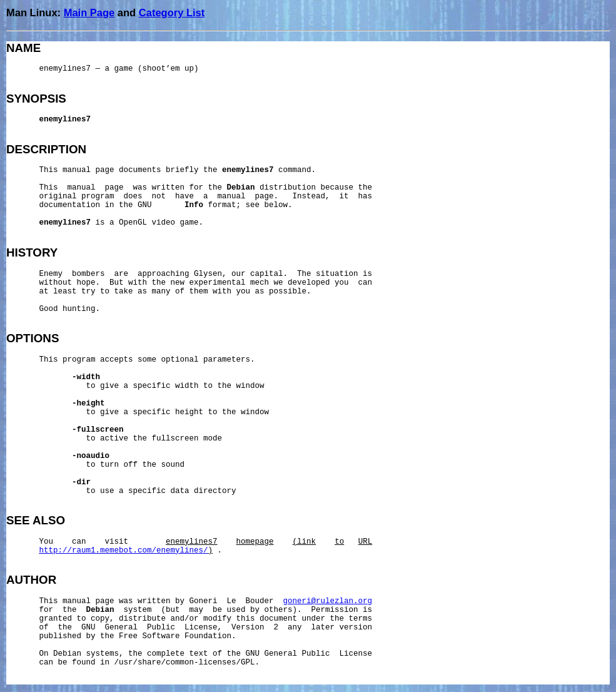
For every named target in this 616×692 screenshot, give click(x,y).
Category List (172, 13)
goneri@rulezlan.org (328, 601)
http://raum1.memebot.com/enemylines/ (124, 551)
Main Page (89, 13)
